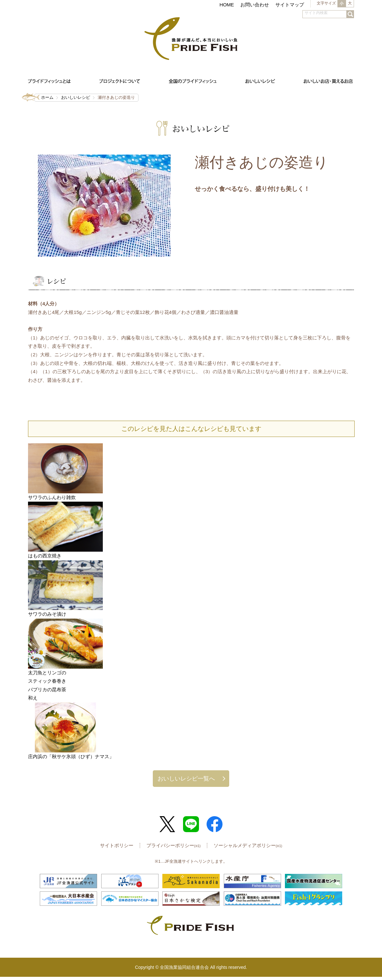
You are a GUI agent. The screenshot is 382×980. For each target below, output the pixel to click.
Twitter (167, 824)
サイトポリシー (117, 845)
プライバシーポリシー (173, 845)
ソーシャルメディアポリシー (248, 845)
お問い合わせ (255, 5)
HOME (227, 5)
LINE (191, 824)
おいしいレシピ (76, 97)
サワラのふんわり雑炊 (52, 497)
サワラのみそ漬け (47, 614)
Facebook (215, 824)
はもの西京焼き (45, 556)
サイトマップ (290, 5)
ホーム (47, 97)
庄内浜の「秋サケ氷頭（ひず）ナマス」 (71, 756)
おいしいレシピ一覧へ (186, 778)
